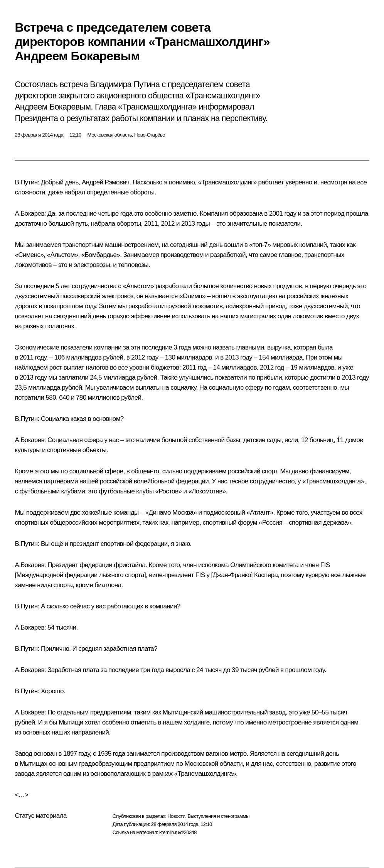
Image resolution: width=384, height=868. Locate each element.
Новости (176, 816)
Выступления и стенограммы (218, 816)
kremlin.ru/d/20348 (178, 832)
